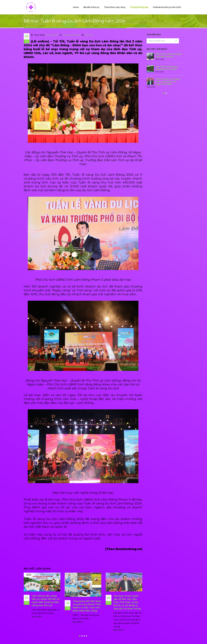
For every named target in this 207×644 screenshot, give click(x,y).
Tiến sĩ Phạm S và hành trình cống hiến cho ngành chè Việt (168, 82)
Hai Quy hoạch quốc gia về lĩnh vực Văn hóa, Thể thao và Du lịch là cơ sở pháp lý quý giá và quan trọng (127, 602)
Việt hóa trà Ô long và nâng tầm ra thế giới (167, 68)
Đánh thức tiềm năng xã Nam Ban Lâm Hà (168, 55)
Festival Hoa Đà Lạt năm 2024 (167, 7)
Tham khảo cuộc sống (114, 7)
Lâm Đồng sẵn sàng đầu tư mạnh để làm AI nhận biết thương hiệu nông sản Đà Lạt (46, 600)
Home (76, 7)
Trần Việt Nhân (52, 35)
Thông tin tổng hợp (139, 7)
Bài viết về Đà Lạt (91, 7)
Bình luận (89, 35)
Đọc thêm (37, 617)
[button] (80, 636)
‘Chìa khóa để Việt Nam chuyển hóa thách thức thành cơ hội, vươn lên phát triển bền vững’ (87, 606)
